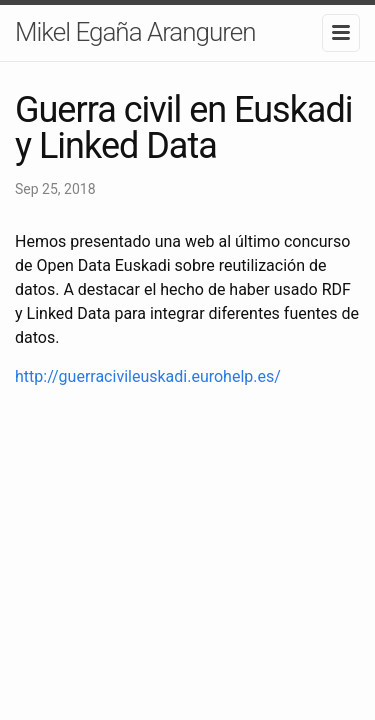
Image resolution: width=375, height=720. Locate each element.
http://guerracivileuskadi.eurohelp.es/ (148, 376)
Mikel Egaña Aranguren (135, 32)
